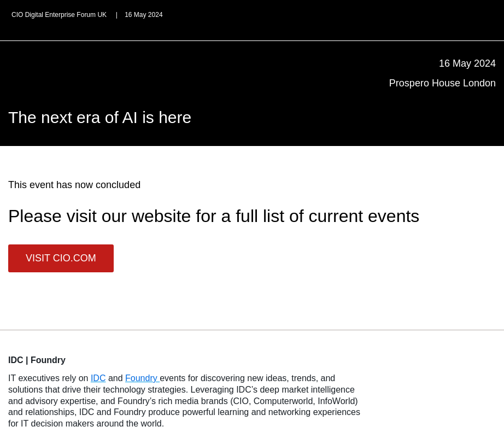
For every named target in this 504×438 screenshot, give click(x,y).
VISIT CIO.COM (61, 258)
